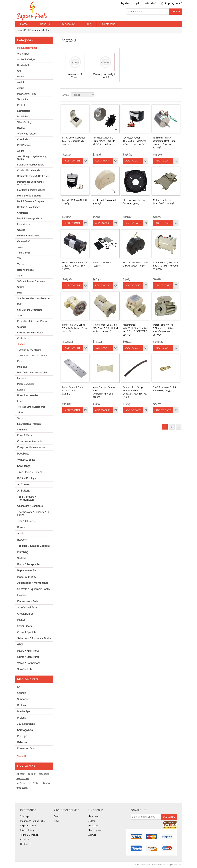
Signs (20, 276)
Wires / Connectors (29, 663)
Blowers (22, 540)
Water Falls (23, 54)
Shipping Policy (28, 826)
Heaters (22, 595)
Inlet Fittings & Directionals (31, 165)
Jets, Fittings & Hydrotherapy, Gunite (32, 158)
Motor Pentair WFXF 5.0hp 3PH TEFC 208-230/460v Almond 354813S (164, 330)
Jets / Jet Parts (26, 521)
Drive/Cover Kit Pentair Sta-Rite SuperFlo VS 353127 (74, 141)
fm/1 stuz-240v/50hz (28, 783)
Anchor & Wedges (26, 60)
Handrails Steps (25, 65)
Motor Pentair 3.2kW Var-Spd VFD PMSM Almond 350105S (166, 266)
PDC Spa (22, 736)
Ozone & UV (23, 241)
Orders (91, 821)
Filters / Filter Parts (28, 651)
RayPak (21, 128)
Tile (19, 258)
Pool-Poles (23, 117)
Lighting (21, 390)
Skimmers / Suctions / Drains (34, 638)
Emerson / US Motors (30, 350)
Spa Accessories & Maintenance (33, 298)
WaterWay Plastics (27, 134)
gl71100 (46, 783)
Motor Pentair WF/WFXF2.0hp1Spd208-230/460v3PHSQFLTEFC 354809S (136, 330)
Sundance (23, 699)
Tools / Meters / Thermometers (27, 498)
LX (19, 687)
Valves (21, 264)
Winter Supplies (26, 460)
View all (22, 756)
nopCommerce (33, 865)
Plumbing (22, 367)
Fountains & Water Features (31, 190)
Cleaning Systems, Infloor (30, 333)
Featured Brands (27, 577)
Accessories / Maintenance (33, 583)
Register (125, 3)
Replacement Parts (28, 571)
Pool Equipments (33, 30)
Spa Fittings (24, 466)
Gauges (21, 230)
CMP (20, 71)
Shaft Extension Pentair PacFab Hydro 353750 (165, 389)
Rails (20, 304)
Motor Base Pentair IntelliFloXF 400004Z (164, 202)
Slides (20, 413)
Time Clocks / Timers (30, 472)
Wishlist (92, 835)
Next (179, 427)
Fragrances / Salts (28, 601)
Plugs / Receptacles (29, 564)
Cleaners (22, 327)
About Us (44, 24)
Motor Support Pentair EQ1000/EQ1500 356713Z (73, 391)
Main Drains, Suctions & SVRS (32, 373)
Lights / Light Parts (28, 657)
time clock (22, 788)
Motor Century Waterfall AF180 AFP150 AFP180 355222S (75, 266)
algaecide (44, 774)
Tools (20, 247)
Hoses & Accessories (28, 395)
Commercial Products (30, 441)
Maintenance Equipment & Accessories (31, 183)
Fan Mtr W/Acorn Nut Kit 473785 (75, 202)
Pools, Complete (26, 384)
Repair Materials (25, 270)
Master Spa (24, 712)
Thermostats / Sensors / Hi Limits (33, 514)
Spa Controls (25, 669)
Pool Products (24, 145)
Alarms (21, 151)
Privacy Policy (27, 830)
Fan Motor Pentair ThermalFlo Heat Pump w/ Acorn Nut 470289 (135, 141)
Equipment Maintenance (31, 447)
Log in (137, 3)
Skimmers (22, 430)
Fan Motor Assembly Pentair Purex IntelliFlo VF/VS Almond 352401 (104, 141)
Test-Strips (23, 99)
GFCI (20, 645)
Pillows (21, 620)
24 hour (20, 774)
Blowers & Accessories (29, 236)
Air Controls (24, 485)
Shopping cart (95, 830)
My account (68, 24)
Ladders (21, 378)
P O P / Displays (26, 478)
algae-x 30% (23, 779)
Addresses (93, 826)
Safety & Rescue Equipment (31, 281)
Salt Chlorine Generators (30, 310)
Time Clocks (23, 253)
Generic (22, 693)
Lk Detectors (24, 111)
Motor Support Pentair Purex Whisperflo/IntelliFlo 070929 (104, 392)
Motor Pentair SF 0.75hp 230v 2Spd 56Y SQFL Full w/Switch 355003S (105, 328)
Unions (21, 287)
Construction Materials (29, 170)
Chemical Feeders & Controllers (33, 176)
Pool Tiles (22, 105)
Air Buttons (24, 491)
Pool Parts (23, 454)
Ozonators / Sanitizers (30, 506)
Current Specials (27, 632)
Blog (88, 24)
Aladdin (21, 82)
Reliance (22, 742)
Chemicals (23, 139)
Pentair (21, 77)
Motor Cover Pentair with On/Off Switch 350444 (135, 264)
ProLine (22, 705)
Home (24, 24)
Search (58, 816)
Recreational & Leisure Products (33, 321)
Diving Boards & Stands (29, 196)
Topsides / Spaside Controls (33, 546)
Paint (20, 293)
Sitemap (24, 816)
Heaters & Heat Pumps (29, 207)
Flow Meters (23, 224)
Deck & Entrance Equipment (31, 201)
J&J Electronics (26, 724)
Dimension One (26, 749)
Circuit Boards (25, 614)
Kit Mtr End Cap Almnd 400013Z (104, 202)
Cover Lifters (24, 626)
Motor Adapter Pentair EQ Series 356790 (134, 202)
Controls (21, 338)
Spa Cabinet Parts (27, 608)
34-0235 (32, 774)
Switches (22, 558)
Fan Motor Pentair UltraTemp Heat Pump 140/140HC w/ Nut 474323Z (164, 143)
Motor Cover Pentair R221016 (103, 264)
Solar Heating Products (29, 424)
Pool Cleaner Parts (27, 94)
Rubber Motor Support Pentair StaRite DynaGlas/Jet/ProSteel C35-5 (135, 392)
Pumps (21, 361)
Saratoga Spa (25, 730)
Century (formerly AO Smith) (33, 355)
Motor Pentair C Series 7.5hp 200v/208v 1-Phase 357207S (75, 328)
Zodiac (21, 88)
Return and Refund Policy (33, 821)
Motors (22, 344)
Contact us (109, 24)
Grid (174, 95)
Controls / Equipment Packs (33, 589)
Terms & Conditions (30, 835)
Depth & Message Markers (30, 219)
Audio (21, 534)
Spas (20, 316)
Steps (20, 418)
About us (25, 839)
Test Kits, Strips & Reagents (31, 407)
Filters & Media (25, 435)
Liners (20, 401)
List (180, 95)
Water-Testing (24, 122)
